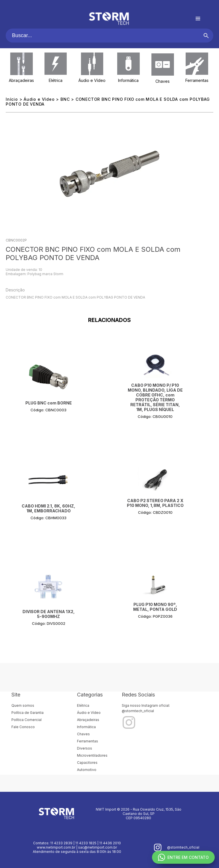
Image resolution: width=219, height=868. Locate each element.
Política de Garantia (28, 713)
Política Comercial (27, 720)
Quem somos (23, 705)
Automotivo (87, 770)
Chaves (163, 81)
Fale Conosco (23, 727)
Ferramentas (197, 80)
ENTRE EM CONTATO (183, 857)
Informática (128, 80)
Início (12, 99)
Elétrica (56, 80)
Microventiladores (92, 755)
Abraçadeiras (21, 80)
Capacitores (87, 763)
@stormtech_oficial (138, 711)
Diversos (85, 748)
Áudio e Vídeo (92, 80)
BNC (65, 99)
